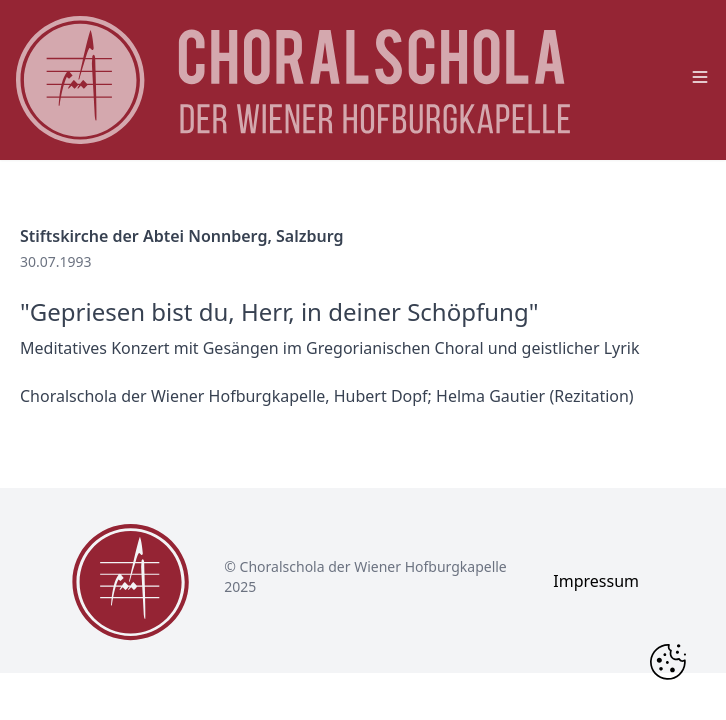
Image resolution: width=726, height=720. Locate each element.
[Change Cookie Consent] (668, 662)
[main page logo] (293, 80)
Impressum (596, 581)
